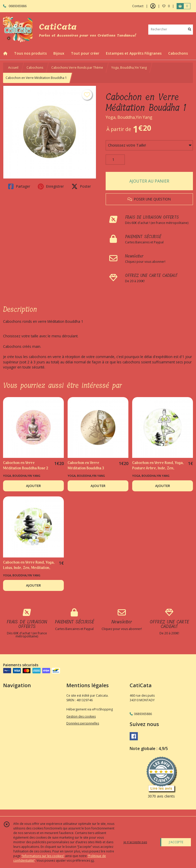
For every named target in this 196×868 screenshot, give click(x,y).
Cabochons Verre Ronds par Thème (77, 68)
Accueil (13, 68)
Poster (81, 186)
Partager (19, 186)
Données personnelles (83, 723)
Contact (138, 6)
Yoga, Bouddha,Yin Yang (129, 68)
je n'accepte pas (135, 842)
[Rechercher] (190, 29)
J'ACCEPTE (176, 842)
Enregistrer (51, 186)
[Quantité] (115, 160)
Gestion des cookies (81, 716)
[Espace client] (153, 6)
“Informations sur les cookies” (43, 856)
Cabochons (35, 68)
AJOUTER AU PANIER (149, 181)
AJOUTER (33, 486)
